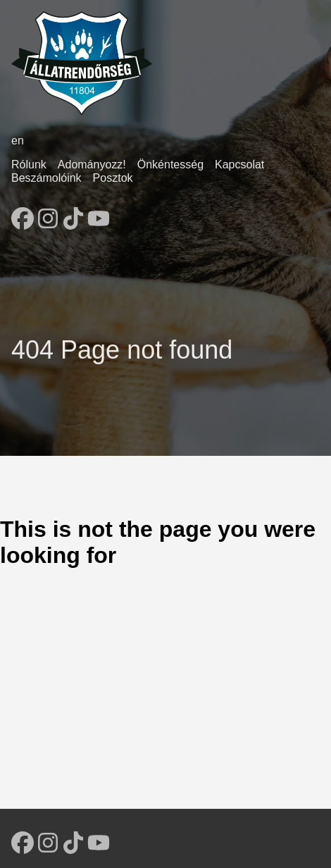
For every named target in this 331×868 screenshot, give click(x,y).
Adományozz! (92, 165)
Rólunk (29, 165)
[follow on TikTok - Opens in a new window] (73, 214)
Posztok (113, 178)
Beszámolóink (46, 178)
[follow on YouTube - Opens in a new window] (99, 214)
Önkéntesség (170, 165)
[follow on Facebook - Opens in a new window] (23, 214)
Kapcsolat (239, 165)
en (18, 141)
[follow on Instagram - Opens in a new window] (48, 214)
